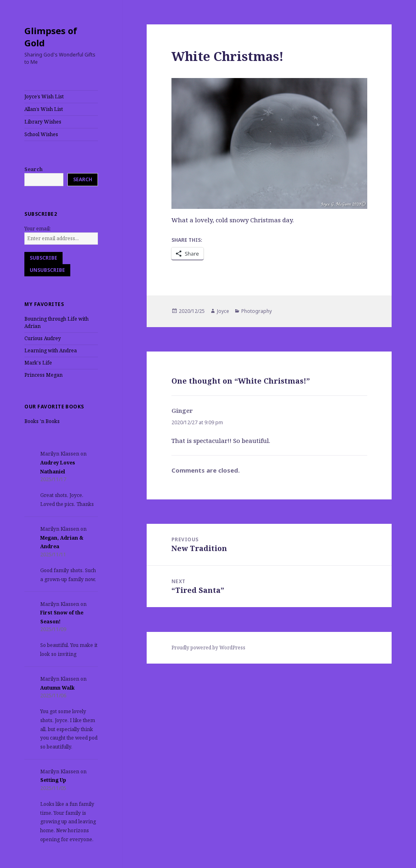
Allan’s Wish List (44, 109)
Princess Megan (43, 375)
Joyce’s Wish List (44, 97)
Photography (257, 311)
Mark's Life (38, 363)
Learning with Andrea (51, 350)
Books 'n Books (42, 421)
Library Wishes (43, 122)
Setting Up (53, 780)
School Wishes (41, 134)
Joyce (223, 311)
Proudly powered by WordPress (208, 648)
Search (34, 169)
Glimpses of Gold (51, 37)
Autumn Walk (57, 688)
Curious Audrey (43, 338)
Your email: (38, 229)
